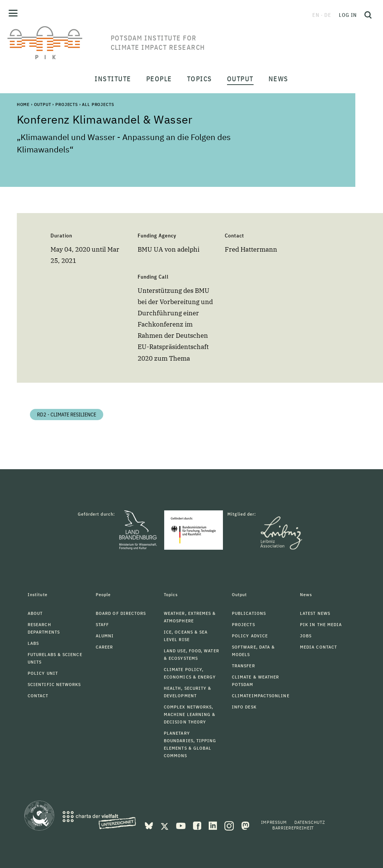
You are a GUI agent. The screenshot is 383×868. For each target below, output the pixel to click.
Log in (348, 15)
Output (43, 104)
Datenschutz (310, 822)
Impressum (274, 822)
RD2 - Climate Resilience (67, 415)
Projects (67, 104)
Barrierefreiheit (293, 828)
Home (23, 104)
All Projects (98, 104)
